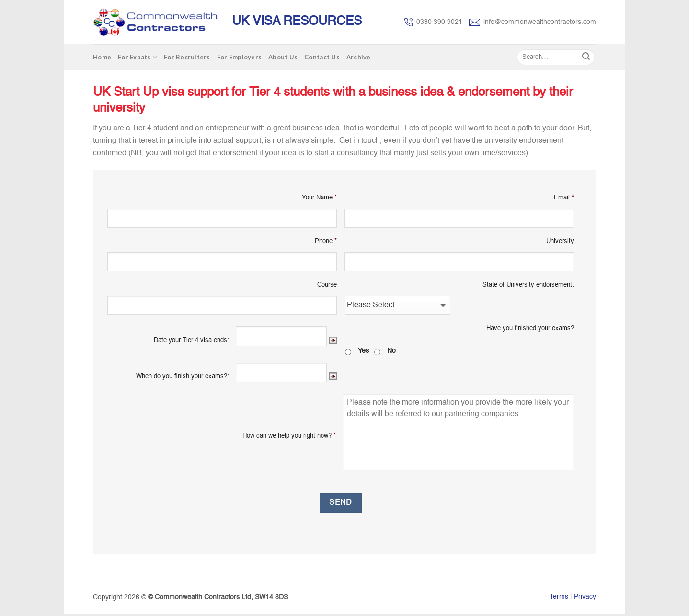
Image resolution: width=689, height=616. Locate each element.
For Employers (239, 57)
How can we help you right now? (289, 436)
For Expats (138, 57)
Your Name (319, 198)
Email (564, 198)
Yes (363, 351)
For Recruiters (187, 57)
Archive (359, 57)
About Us (283, 57)
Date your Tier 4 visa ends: (191, 341)
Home (102, 57)
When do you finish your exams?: (183, 377)
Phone (326, 241)
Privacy (585, 597)
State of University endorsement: (528, 285)
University (560, 241)
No (391, 351)
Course (327, 285)
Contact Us (322, 57)
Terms (559, 597)
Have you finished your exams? (530, 329)
